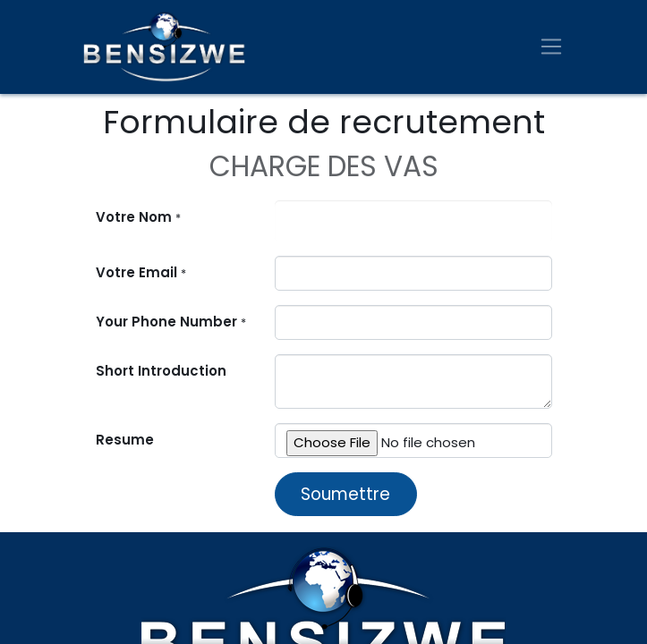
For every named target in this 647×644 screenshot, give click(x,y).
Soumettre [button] (345, 494)
